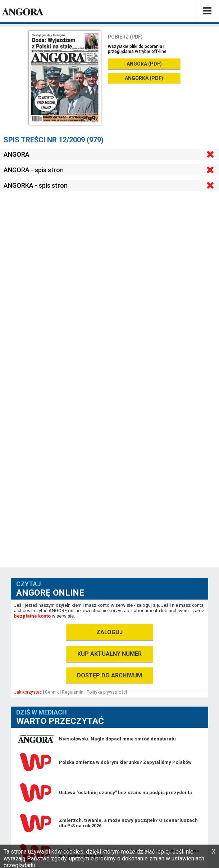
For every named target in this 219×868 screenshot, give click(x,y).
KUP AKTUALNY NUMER (109, 654)
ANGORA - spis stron (34, 170)
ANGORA (17, 154)
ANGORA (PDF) (144, 64)
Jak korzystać (28, 692)
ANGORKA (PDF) (144, 78)
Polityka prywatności (107, 692)
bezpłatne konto (32, 616)
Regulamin (73, 692)
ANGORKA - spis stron (36, 185)
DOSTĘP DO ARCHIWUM (109, 675)
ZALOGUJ (109, 632)
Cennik (52, 692)
